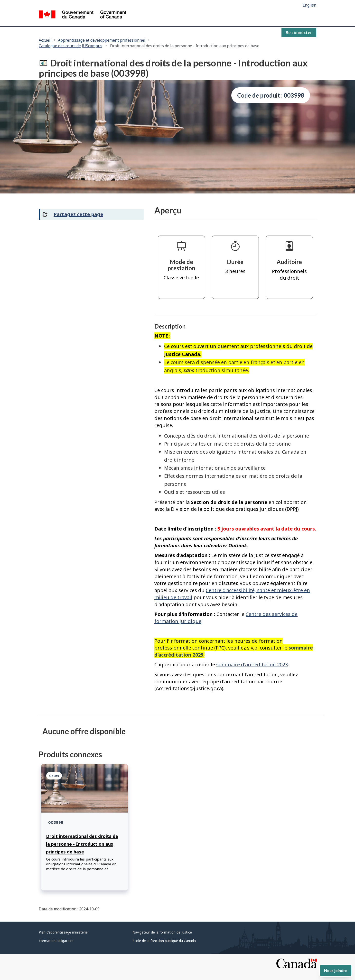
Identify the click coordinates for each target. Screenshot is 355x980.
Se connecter (299, 32)
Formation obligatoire (56, 941)
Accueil (45, 40)
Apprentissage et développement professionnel (102, 40)
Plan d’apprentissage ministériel (64, 932)
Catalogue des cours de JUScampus (70, 46)
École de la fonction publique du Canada (164, 941)
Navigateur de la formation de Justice (162, 932)
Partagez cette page (78, 214)
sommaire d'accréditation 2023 (252, 664)
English (309, 5)
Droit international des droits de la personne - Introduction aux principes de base (82, 844)
